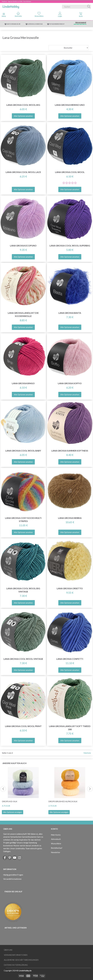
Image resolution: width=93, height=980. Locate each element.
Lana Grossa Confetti (70, 659)
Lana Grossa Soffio (70, 383)
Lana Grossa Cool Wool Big (23, 105)
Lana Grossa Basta (70, 313)
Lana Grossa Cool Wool (70, 172)
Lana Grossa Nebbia (70, 518)
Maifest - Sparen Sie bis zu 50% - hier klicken (17, 1)
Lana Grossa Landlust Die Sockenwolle (23, 314)
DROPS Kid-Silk (10, 801)
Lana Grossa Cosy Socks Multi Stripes (23, 520)
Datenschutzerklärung (16, 965)
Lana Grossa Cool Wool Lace (23, 172)
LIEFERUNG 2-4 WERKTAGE (35, 24)
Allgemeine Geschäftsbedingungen (21, 960)
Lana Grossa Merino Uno (70, 105)
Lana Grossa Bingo (23, 383)
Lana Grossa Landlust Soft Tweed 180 (70, 728)
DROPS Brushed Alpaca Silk (63, 801)
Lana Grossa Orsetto (70, 588)
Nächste (87, 753)
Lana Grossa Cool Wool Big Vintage (23, 590)
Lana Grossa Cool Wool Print (23, 726)
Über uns (8, 950)
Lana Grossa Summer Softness (70, 451)
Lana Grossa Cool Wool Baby (23, 451)
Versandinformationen (12, 879)
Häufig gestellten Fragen (13, 875)
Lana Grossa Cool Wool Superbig (70, 246)
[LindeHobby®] (11, 6)
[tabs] (81, 15)
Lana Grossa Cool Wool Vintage (23, 659)
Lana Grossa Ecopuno (23, 246)
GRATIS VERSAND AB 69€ (14, 24)
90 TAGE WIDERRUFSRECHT (57, 24)
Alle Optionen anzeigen (13, 812)
